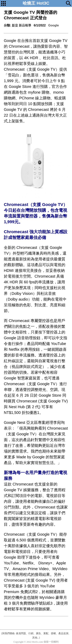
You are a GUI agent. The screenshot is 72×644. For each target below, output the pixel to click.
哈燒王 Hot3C (36, 3)
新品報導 (25, 25)
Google (53, 25)
